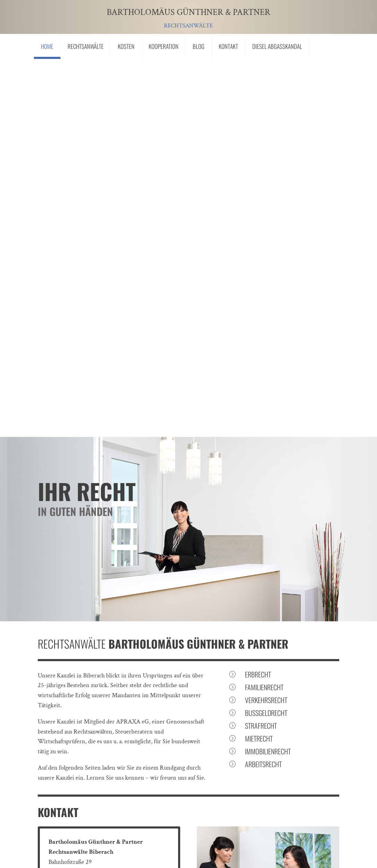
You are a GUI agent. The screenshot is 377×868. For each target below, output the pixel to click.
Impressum (86, 806)
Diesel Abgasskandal (277, 46)
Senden (302, 762)
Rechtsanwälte (86, 46)
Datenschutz (129, 806)
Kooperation (164, 46)
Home (47, 46)
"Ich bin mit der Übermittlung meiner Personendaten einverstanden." (154, 743)
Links (51, 806)
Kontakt (228, 46)
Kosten (126, 46)
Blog (199, 46)
